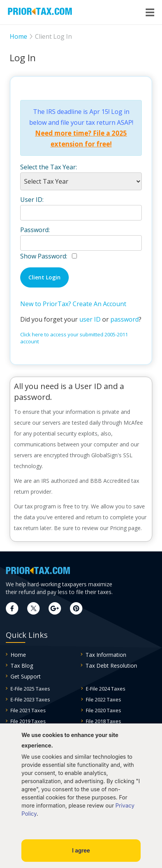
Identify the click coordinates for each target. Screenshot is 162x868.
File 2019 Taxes (28, 721)
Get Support (26, 676)
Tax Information (106, 655)
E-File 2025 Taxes (30, 689)
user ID (90, 319)
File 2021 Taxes (28, 710)
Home (18, 655)
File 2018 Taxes (104, 721)
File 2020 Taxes (104, 710)
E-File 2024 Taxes (106, 689)
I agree (81, 850)
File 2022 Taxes (104, 699)
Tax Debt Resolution (111, 666)
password (125, 319)
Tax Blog (22, 666)
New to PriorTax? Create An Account (73, 304)
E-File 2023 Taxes (30, 699)
